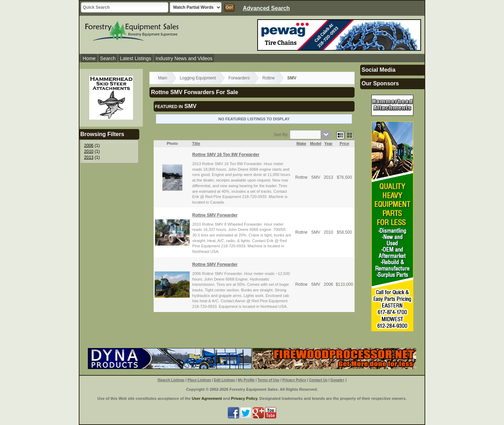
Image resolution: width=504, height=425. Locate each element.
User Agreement (207, 398)
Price (344, 143)
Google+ (337, 380)
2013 (89, 157)
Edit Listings (224, 380)
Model (316, 143)
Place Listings (199, 380)
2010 (89, 151)
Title (196, 143)
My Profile (246, 380)
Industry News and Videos (184, 58)
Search (108, 58)
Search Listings (171, 380)
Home (89, 58)
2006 (89, 146)
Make (301, 143)
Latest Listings (136, 58)
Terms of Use (269, 380)
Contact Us (318, 380)
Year (329, 143)
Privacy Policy (294, 380)
